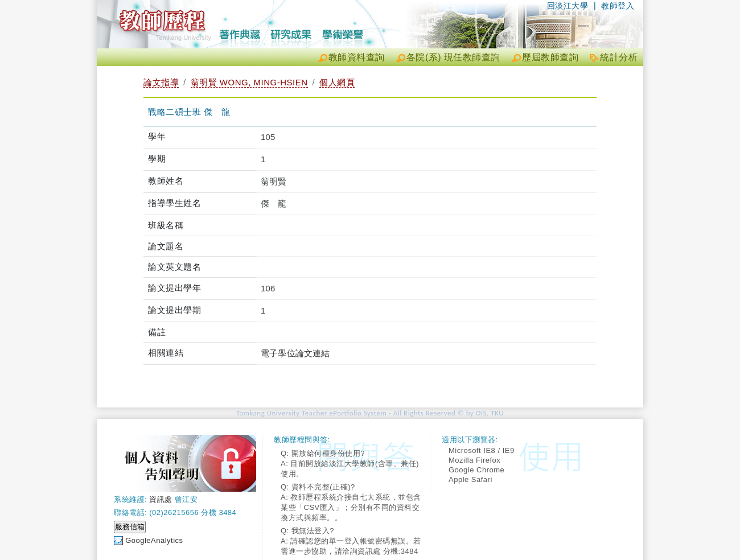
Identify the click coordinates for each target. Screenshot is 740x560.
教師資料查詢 (357, 57)
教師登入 (618, 6)
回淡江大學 (568, 6)
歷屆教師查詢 (550, 57)
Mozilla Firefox (474, 460)
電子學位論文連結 (295, 353)
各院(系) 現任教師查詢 (453, 57)
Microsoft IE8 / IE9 (482, 450)
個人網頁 (337, 82)
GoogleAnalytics (154, 540)
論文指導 (161, 82)
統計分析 (619, 57)
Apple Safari (470, 479)
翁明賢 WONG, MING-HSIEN (249, 82)
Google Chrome (476, 470)
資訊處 (161, 499)
